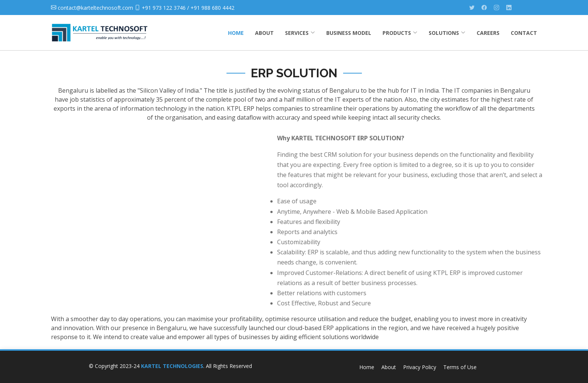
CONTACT (524, 33)
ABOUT (264, 33)
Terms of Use (460, 367)
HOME (236, 33)
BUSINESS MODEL (349, 33)
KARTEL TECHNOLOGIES (172, 366)
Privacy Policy (420, 367)
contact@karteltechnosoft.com (95, 8)
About (389, 367)
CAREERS (488, 33)
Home (367, 367)
